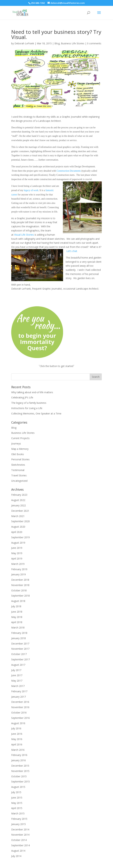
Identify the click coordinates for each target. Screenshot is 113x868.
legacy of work (31, 190)
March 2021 (18, 516)
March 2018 (18, 628)
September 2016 (20, 718)
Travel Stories (19, 475)
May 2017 (17, 681)
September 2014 (20, 845)
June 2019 (17, 548)
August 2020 (18, 527)
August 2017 (18, 665)
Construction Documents (69, 171)
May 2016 (17, 739)
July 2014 (16, 856)
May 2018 (17, 617)
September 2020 (20, 521)
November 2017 (20, 649)
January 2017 (18, 697)
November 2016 (20, 707)
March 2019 (18, 564)
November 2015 (20, 771)
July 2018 (16, 606)
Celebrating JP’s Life (22, 397)
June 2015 (17, 798)
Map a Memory (20, 449)
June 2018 (17, 612)
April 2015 (17, 808)
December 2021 (20, 511)
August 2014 (18, 851)
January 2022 (18, 505)
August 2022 (18, 500)
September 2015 (20, 782)
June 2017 (17, 675)
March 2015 (18, 813)
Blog (57, 43)
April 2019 (17, 559)
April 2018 (17, 622)
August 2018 (18, 601)
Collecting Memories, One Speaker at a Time (36, 413)
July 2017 (16, 670)
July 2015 (16, 792)
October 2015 (19, 776)
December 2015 (20, 766)
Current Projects (20, 438)
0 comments (94, 43)
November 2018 (20, 585)
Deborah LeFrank (24, 43)
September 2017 (20, 659)
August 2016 (18, 723)
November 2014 (20, 835)
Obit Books (18, 454)
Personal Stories (20, 459)
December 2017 (20, 644)
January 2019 (18, 574)
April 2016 (17, 744)
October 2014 (19, 840)
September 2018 (20, 596)
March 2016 (18, 750)
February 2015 (19, 819)
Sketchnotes (18, 465)
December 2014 (20, 829)
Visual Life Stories (24, 235)
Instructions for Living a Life (27, 408)
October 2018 (19, 590)
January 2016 (18, 760)
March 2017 (18, 686)
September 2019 (20, 537)
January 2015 (18, 824)
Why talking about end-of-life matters (32, 392)
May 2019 (17, 553)
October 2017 (19, 654)
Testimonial (18, 470)
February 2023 (19, 495)
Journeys (16, 443)
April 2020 (17, 532)
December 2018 (20, 580)
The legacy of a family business (29, 403)
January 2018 (18, 638)
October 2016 (19, 713)
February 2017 (19, 691)
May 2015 (17, 803)
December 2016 (20, 702)
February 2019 (19, 569)
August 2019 (18, 543)
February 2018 (19, 633)
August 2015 (18, 787)
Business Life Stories (73, 43)
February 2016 (19, 755)
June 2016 (17, 734)
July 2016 (16, 728)
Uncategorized (19, 481)
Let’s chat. (72, 251)
